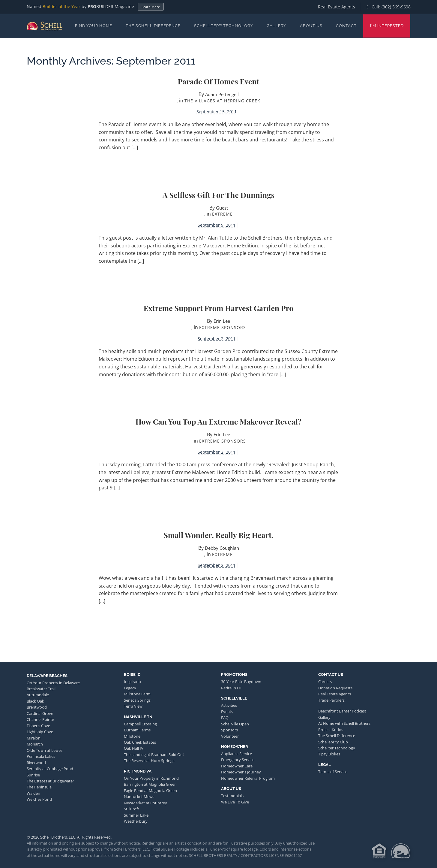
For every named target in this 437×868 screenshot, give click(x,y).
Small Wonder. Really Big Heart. (218, 535)
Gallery (276, 26)
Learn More (151, 7)
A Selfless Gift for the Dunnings (218, 195)
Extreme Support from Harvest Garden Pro (219, 308)
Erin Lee (222, 321)
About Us (311, 26)
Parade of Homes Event (219, 81)
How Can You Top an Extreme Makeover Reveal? (219, 421)
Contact (346, 26)
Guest (222, 208)
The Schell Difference (153, 26)
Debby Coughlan (222, 548)
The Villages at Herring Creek (222, 101)
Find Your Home (94, 26)
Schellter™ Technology (224, 26)
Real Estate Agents (337, 7)
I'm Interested (387, 26)
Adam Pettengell (222, 94)
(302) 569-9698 (396, 7)
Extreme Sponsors (223, 327)
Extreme (222, 214)
